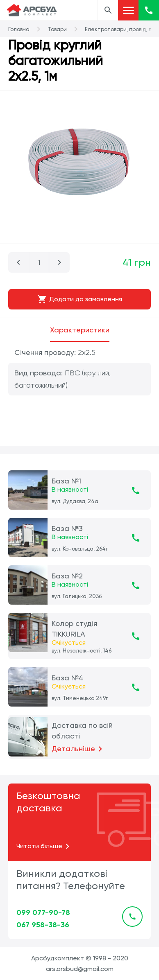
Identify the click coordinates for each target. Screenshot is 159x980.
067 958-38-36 (43, 925)
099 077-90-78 (43, 912)
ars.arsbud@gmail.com (80, 969)
